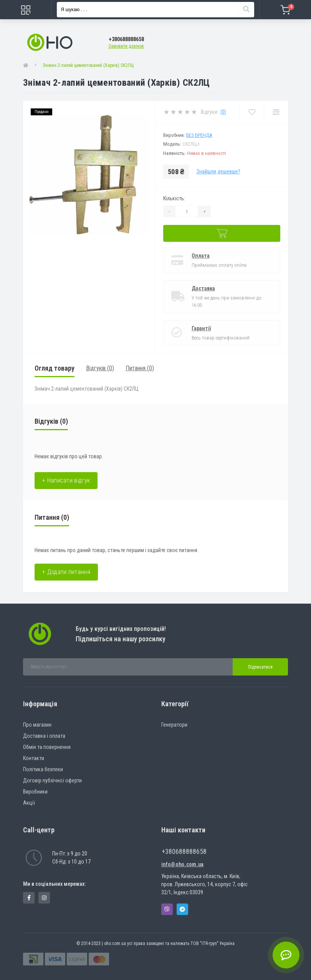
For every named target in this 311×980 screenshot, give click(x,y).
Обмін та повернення (47, 747)
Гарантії (201, 328)
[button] (126, 39)
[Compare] (276, 112)
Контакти (34, 758)
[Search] (246, 10)
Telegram (182, 909)
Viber (167, 909)
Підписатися (260, 667)
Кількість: (174, 198)
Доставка (203, 288)
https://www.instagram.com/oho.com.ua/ (44, 898)
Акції (29, 803)
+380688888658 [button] (184, 851)
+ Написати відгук (66, 480)
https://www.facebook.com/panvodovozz (29, 898)
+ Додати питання (66, 572)
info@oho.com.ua (183, 864)
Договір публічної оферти (52, 780)
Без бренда (199, 135)
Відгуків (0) (100, 368)
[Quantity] (187, 211)
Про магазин (37, 725)
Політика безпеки (43, 769)
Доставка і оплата (44, 736)
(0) (223, 112)
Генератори (174, 725)
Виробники (35, 792)
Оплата (201, 256)
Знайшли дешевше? (218, 171)
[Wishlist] (252, 112)
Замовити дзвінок (126, 46)
